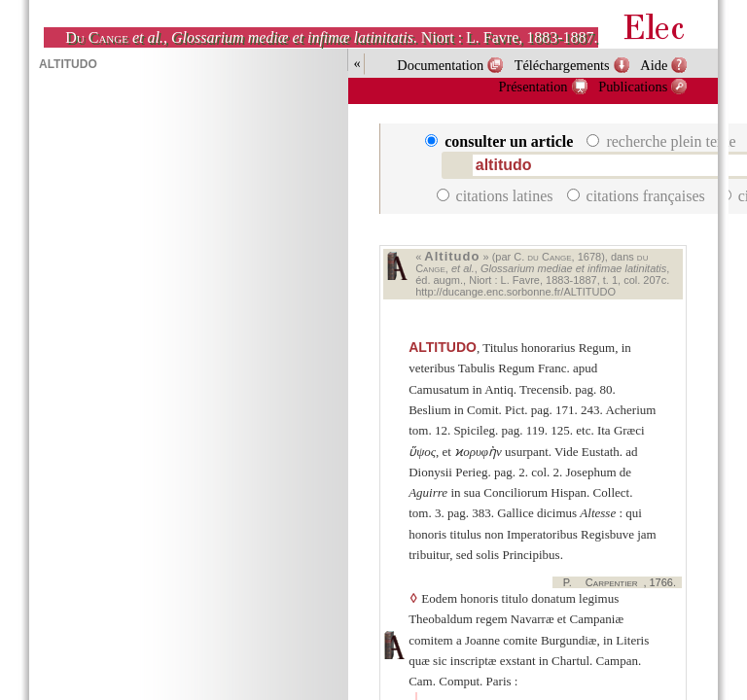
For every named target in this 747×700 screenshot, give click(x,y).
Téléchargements (562, 65)
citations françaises (638, 196)
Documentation (440, 65)
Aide (654, 65)
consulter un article (501, 141)
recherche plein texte (663, 141)
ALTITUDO (443, 347)
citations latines (497, 196)
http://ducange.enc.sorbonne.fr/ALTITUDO (516, 292)
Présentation (533, 87)
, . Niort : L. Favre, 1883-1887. (331, 37)
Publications (633, 87)
